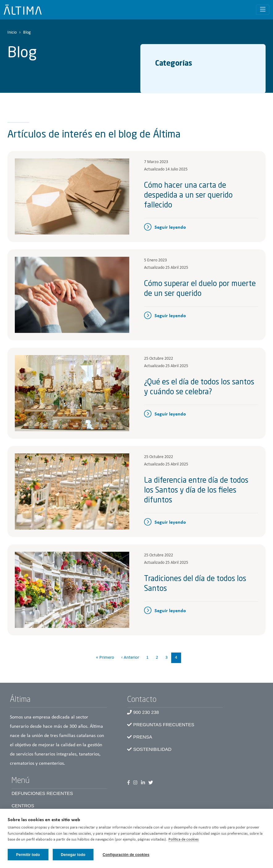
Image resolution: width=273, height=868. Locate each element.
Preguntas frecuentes (164, 725)
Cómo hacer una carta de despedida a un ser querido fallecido (188, 196)
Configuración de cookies (126, 855)
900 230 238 (146, 712)
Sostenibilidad (152, 749)
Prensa (143, 737)
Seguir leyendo (170, 227)
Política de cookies (184, 840)
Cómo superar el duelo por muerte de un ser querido (200, 289)
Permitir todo (28, 855)
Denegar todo (73, 855)
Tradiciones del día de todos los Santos (195, 584)
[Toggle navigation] (263, 10)
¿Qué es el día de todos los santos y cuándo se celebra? (199, 387)
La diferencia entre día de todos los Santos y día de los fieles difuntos (196, 491)
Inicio (12, 33)
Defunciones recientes (42, 793)
